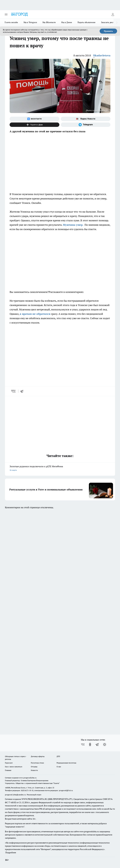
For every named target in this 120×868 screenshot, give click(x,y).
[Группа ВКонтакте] (34, 119)
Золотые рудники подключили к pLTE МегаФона (60, 468)
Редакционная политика (66, 763)
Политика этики (37, 763)
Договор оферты (38, 756)
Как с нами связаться (14, 767)
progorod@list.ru (66, 790)
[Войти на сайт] (113, 14)
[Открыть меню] (6, 14)
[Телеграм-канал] (86, 125)
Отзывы (34, 767)
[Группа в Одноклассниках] (90, 744)
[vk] (14, 391)
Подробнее (11, 853)
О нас (59, 767)
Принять (108, 31)
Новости (34, 770)
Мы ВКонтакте (49, 22)
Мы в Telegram (30, 22)
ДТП (58, 756)
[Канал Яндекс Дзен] (34, 125)
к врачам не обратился (35, 314)
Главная (8, 770)
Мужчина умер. (73, 225)
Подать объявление (87, 22)
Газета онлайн (11, 22)
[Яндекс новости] (86, 119)
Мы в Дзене (67, 22)
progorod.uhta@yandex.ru (16, 795)
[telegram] (23, 391)
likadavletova (102, 55)
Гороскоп (9, 763)
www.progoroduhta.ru (28, 778)
